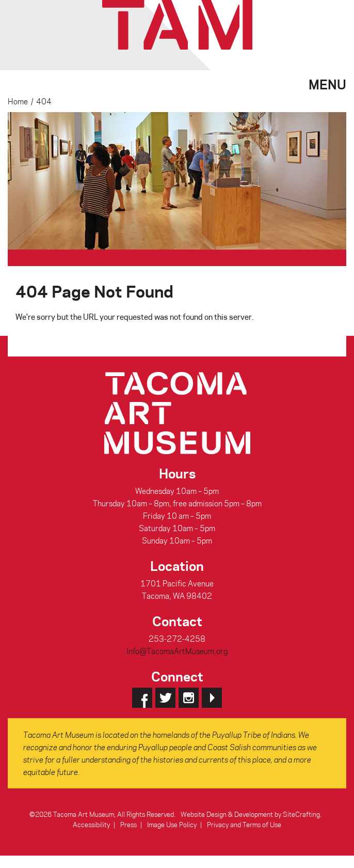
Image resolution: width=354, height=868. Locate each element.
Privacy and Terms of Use (244, 824)
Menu (327, 83)
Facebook (142, 698)
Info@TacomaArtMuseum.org (177, 651)
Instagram (189, 698)
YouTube (212, 698)
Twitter (165, 698)
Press (128, 824)
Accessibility (91, 824)
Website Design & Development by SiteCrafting (250, 814)
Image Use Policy (172, 824)
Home (18, 101)
